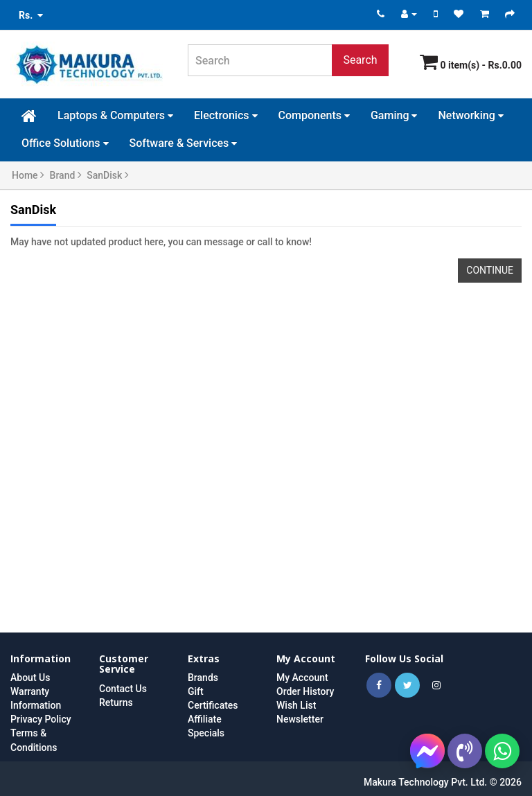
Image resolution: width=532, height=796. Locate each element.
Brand (66, 175)
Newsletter (300, 719)
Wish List (296, 705)
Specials (206, 733)
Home (28, 175)
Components (314, 115)
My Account (302, 678)
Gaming (394, 115)
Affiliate (205, 719)
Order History (305, 691)
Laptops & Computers (115, 115)
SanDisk (108, 175)
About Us (30, 678)
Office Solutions (65, 143)
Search (360, 60)
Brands (203, 678)
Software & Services (184, 143)
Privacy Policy (41, 719)
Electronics (225, 115)
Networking (470, 115)
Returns (116, 702)
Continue (490, 270)
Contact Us (123, 689)
